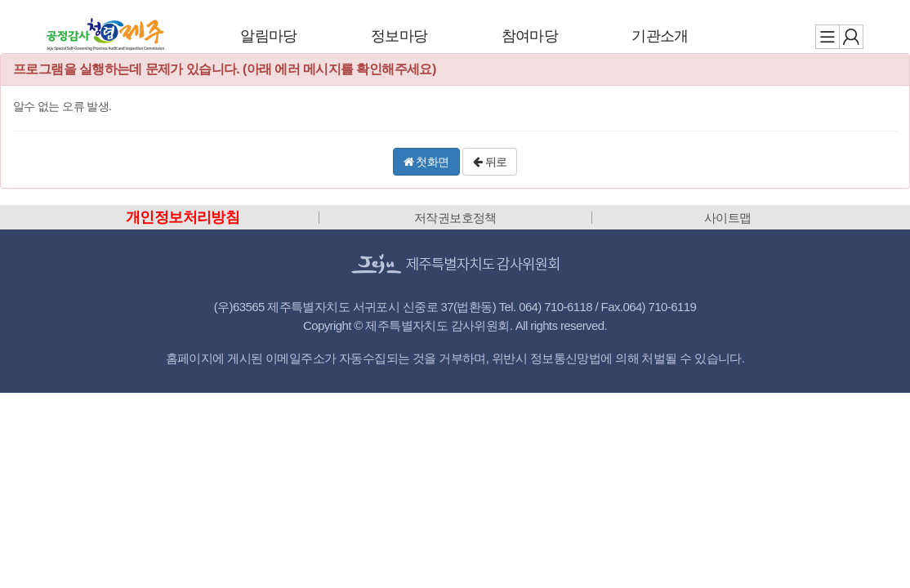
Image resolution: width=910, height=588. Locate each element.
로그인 (851, 37)
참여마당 (530, 36)
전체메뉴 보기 (827, 37)
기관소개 (660, 36)
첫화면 (426, 162)
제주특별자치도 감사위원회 (105, 34)
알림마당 (269, 36)
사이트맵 (728, 218)
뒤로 (490, 162)
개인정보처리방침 (183, 217)
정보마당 (399, 36)
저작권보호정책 (455, 218)
